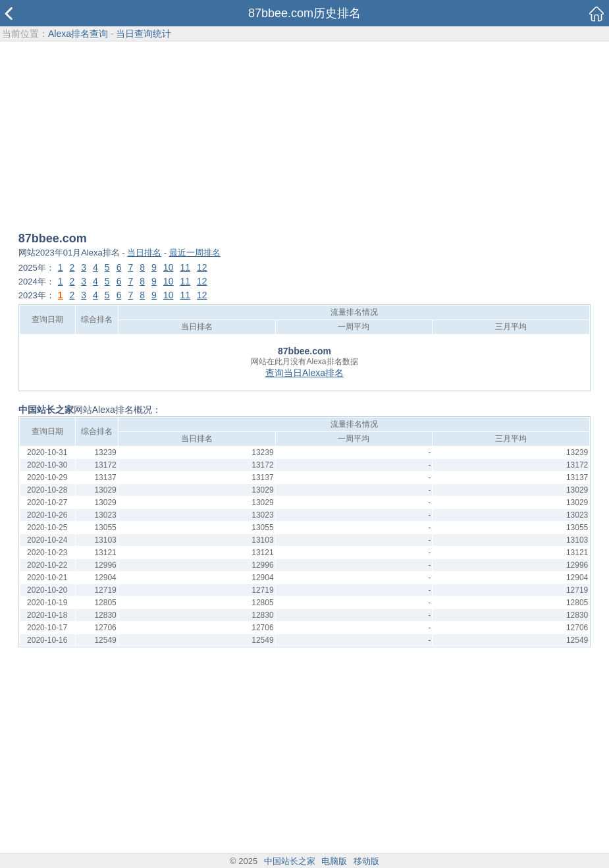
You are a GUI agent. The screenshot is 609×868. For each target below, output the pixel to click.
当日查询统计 (144, 34)
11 (185, 267)
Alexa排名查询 (78, 34)
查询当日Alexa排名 (304, 373)
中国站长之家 (290, 861)
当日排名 (144, 253)
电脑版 (334, 861)
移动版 (366, 861)
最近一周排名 (195, 253)
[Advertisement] (305, 138)
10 (169, 267)
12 (202, 267)
